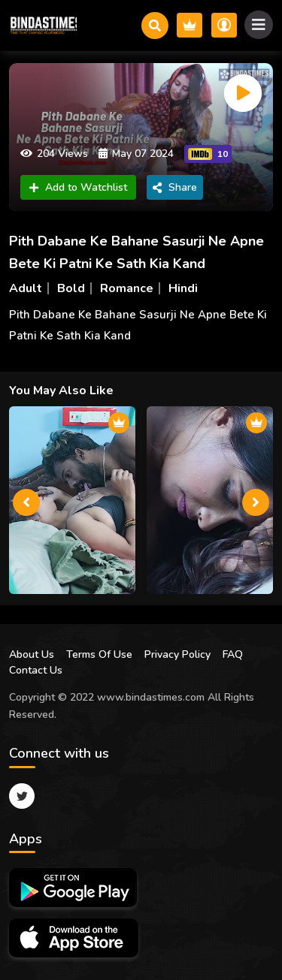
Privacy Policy (177, 654)
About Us (32, 654)
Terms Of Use (99, 654)
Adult (26, 288)
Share (175, 187)
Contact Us (36, 670)
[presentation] (26, 502)
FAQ (233, 654)
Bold (71, 288)
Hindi (183, 288)
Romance (127, 288)
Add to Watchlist (78, 187)
